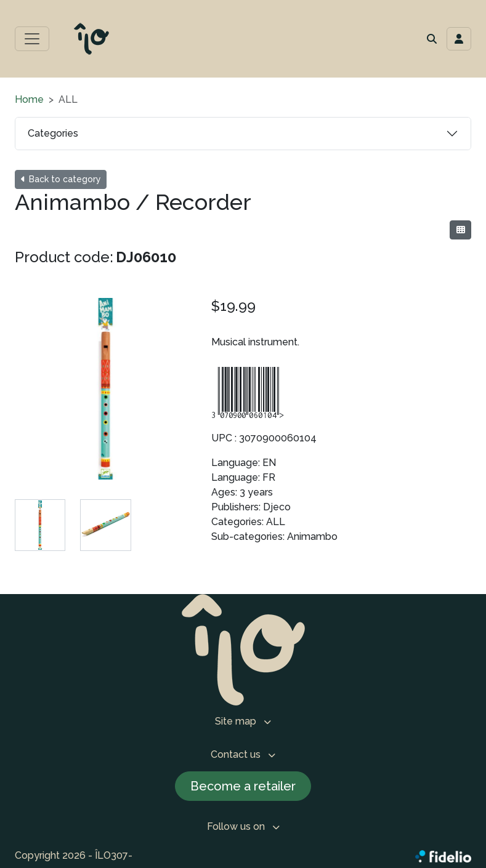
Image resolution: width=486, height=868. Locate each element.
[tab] (40, 525)
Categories (53, 133)
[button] (432, 39)
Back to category (61, 179)
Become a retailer (243, 786)
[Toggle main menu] (32, 39)
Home (29, 99)
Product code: (64, 257)
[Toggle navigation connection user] (459, 39)
